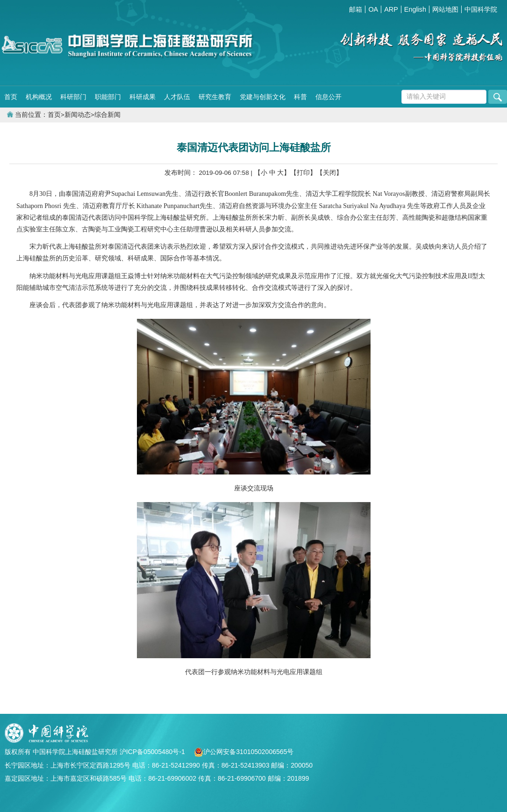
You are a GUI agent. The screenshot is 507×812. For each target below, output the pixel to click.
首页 (11, 97)
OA (373, 9)
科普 (300, 97)
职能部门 (108, 97)
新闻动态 (78, 115)
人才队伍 (177, 97)
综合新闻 (107, 115)
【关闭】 (329, 173)
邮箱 (356, 9)
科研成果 (143, 97)
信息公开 (328, 97)
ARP (391, 9)
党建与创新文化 (263, 97)
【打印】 (303, 173)
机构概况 (39, 97)
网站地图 (445, 9)
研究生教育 (215, 97)
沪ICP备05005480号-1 (153, 752)
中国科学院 (481, 9)
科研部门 (73, 97)
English (415, 9)
